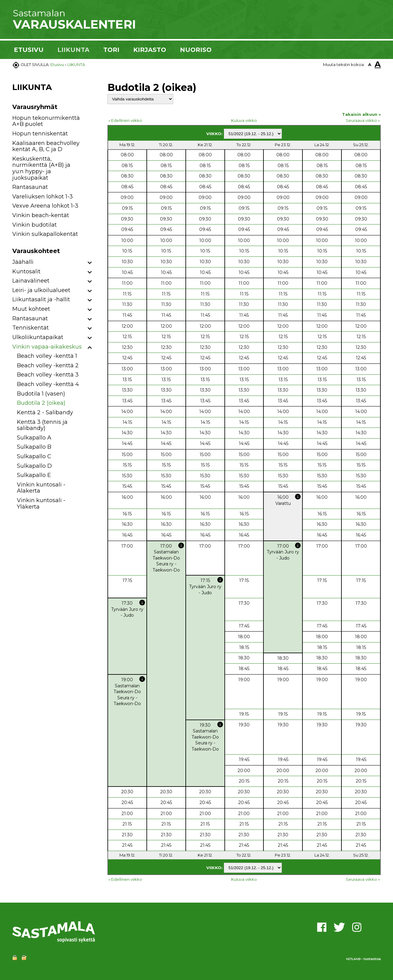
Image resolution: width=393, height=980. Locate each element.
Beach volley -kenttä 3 (48, 375)
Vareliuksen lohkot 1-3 (43, 197)
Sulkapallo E (34, 475)
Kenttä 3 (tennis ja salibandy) (42, 425)
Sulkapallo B (34, 447)
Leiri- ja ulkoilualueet (41, 290)
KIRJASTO (150, 50)
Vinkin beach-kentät (41, 215)
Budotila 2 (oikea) (41, 403)
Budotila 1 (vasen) (41, 394)
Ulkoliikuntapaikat (38, 337)
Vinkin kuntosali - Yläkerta (41, 504)
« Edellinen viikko (125, 120)
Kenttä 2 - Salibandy (45, 412)
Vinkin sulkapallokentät (45, 234)
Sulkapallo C (34, 456)
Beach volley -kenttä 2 (48, 365)
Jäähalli (23, 262)
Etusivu (57, 64)
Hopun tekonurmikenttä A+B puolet (46, 121)
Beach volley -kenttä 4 (48, 384)
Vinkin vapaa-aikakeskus (47, 347)
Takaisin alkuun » (361, 114)
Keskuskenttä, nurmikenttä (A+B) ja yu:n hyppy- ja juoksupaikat (41, 168)
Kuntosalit (26, 271)
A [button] (370, 64)
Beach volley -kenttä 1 (47, 356)
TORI (111, 50)
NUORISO (196, 50)
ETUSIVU (29, 50)
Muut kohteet (31, 309)
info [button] (298, 497)
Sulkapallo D (34, 466)
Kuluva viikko (244, 120)
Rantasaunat (30, 187)
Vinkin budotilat (35, 225)
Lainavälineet (31, 281)
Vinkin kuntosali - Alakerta (41, 488)
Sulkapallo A (34, 438)
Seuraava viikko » (363, 120)
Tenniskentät (31, 328)
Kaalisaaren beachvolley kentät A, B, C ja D (46, 146)
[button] (90, 263)
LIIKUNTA (73, 50)
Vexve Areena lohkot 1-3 (45, 206)
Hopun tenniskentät (40, 134)
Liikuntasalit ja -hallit (41, 299)
